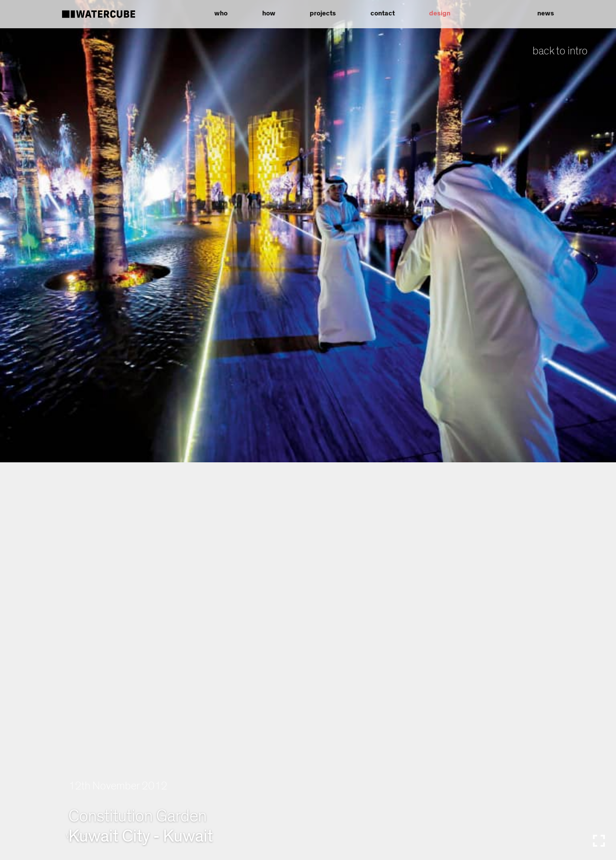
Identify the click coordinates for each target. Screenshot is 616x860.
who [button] (221, 13)
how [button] (269, 13)
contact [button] (383, 13)
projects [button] (323, 13)
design (440, 13)
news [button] (546, 13)
